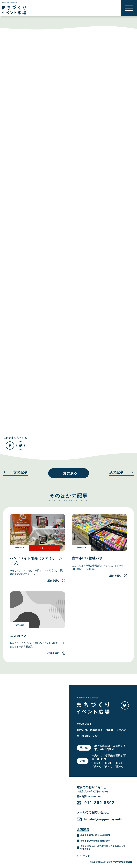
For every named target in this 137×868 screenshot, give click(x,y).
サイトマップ (84, 856)
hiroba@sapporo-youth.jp (105, 819)
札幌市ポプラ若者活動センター (94, 841)
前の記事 (15, 472)
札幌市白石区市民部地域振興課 (94, 835)
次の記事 (122, 472)
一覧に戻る (69, 473)
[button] (129, 8)
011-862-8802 (100, 803)
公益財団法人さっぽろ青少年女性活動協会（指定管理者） (101, 848)
